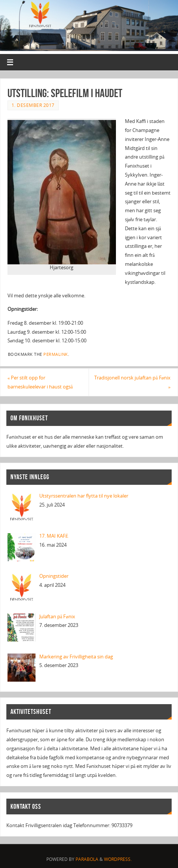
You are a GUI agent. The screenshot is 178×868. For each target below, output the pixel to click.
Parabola (87, 859)
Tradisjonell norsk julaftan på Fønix (132, 382)
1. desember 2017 (33, 105)
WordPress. (118, 859)
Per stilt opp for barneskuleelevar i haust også (40, 382)
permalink (56, 354)
